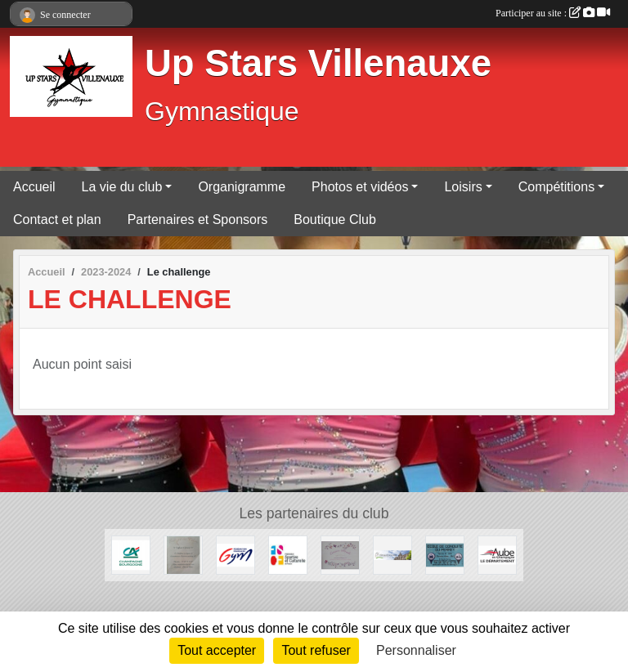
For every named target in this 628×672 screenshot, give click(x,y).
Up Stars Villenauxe (318, 63)
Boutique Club (335, 220)
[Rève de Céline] (183, 554)
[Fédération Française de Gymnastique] (235, 554)
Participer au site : (553, 13)
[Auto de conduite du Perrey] (445, 554)
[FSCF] (288, 554)
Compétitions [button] (556, 187)
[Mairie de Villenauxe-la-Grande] (392, 554)
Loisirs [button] (463, 187)
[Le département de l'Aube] (497, 554)
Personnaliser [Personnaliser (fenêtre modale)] (416, 650)
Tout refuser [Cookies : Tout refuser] (316, 650)
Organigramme (242, 187)
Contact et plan (57, 220)
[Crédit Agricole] (131, 554)
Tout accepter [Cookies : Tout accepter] (217, 650)
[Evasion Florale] (340, 554)
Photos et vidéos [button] (360, 187)
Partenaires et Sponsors (198, 220)
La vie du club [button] (122, 187)
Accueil (34, 187)
